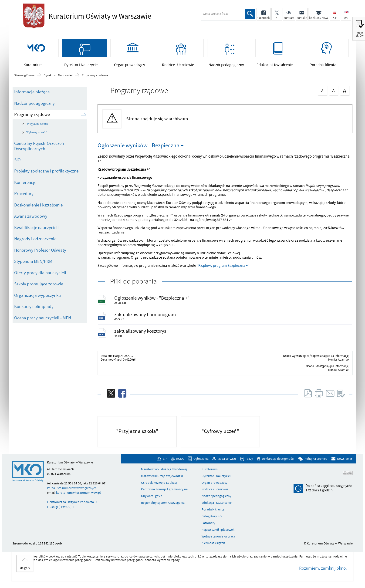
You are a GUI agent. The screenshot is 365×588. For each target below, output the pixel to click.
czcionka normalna (322, 91)
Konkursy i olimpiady (34, 308)
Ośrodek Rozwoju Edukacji (159, 486)
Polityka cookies (316, 462)
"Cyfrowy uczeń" (36, 134)
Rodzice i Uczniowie (215, 492)
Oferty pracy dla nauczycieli (40, 274)
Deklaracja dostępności (278, 462)
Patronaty (208, 526)
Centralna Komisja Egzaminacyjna (164, 492)
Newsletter (345, 462)
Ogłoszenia (201, 462)
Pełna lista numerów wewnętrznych (72, 491)
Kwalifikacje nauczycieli (36, 229)
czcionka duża (345, 92)
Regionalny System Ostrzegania (163, 506)
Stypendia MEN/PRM (33, 263)
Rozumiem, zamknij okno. (323, 571)
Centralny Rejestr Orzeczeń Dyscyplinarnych (39, 148)
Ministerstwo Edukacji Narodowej (164, 472)
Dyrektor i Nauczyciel (58, 77)
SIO (17, 162)
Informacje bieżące (32, 94)
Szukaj (250, 14)
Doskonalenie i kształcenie (38, 207)
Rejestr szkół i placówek (218, 533)
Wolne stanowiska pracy (218, 539)
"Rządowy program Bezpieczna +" (223, 267)
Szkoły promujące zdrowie (39, 286)
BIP (165, 462)
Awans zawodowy (31, 218)
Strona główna (24, 77)
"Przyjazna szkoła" (38, 125)
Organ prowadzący (215, 486)
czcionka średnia (333, 92)
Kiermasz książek (213, 546)
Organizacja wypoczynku (37, 297)
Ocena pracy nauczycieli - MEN (43, 320)
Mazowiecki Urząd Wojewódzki (162, 479)
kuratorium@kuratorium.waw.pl (78, 496)
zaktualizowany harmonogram (145, 317)
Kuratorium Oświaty (99, 16)
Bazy (250, 462)
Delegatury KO (212, 519)
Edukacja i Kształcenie (217, 506)
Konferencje (25, 184)
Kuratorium (210, 472)
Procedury (24, 195)
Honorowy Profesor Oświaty (40, 252)
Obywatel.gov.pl (152, 499)
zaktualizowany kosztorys (141, 334)
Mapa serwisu (227, 462)
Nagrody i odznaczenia (35, 240)
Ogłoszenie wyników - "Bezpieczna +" (152, 300)
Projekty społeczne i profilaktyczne (46, 173)
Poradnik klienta (213, 513)
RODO (180, 462)
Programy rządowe (95, 77)
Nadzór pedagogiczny (34, 105)
